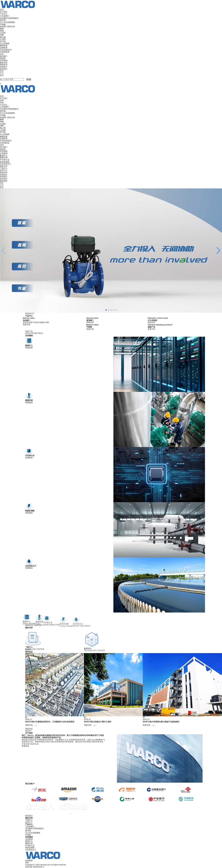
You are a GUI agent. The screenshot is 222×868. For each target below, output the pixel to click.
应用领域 (4, 60)
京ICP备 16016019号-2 (35, 867)
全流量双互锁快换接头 (9, 18)
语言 (2, 71)
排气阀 (3, 41)
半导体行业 (5, 160)
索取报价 (4, 181)
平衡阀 (3, 24)
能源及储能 (5, 162)
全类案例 (4, 153)
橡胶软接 (4, 46)
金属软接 (4, 48)
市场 (2, 103)
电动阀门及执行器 (7, 26)
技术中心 (4, 170)
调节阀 (3, 20)
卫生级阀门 (5, 16)
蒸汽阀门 (4, 56)
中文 (2, 73)
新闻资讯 (4, 65)
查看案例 (29, 348)
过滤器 (3, 33)
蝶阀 (2, 29)
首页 (2, 10)
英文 (2, 75)
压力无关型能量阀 (7, 22)
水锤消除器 (5, 52)
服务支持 (4, 63)
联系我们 (4, 69)
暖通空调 (4, 158)
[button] (218, 251)
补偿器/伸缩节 (6, 50)
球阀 (2, 35)
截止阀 (3, 37)
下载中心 (4, 168)
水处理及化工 (6, 164)
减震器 (3, 58)
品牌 (2, 100)
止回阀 (3, 39)
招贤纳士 (4, 67)
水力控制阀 (5, 44)
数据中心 (4, 156)
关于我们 (4, 12)
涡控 (27, 863)
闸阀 (2, 31)
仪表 (2, 54)
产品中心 (4, 14)
